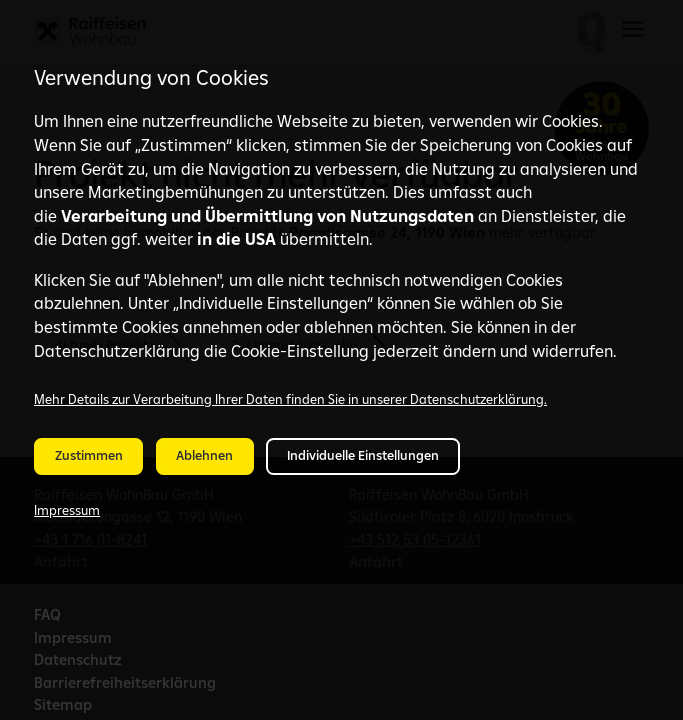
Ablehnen (204, 455)
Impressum (67, 510)
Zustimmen (89, 455)
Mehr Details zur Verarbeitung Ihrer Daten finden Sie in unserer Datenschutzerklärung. (290, 399)
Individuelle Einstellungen (363, 455)
